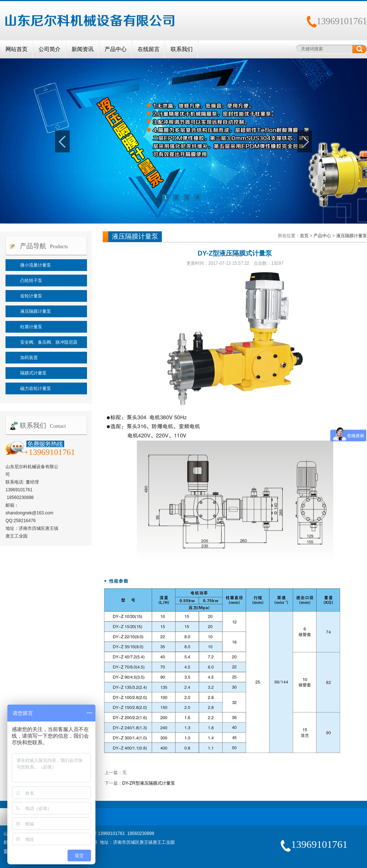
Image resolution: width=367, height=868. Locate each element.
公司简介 (50, 49)
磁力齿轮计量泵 (36, 388)
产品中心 (116, 49)
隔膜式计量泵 (33, 373)
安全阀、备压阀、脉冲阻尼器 (49, 342)
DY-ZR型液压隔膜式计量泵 (149, 783)
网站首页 (17, 49)
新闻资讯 (83, 49)
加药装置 (29, 358)
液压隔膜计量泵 (36, 311)
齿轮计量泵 (31, 296)
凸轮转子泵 (31, 281)
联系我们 (182, 49)
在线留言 (149, 49)
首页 (304, 236)
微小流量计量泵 (36, 265)
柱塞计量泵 (31, 327)
